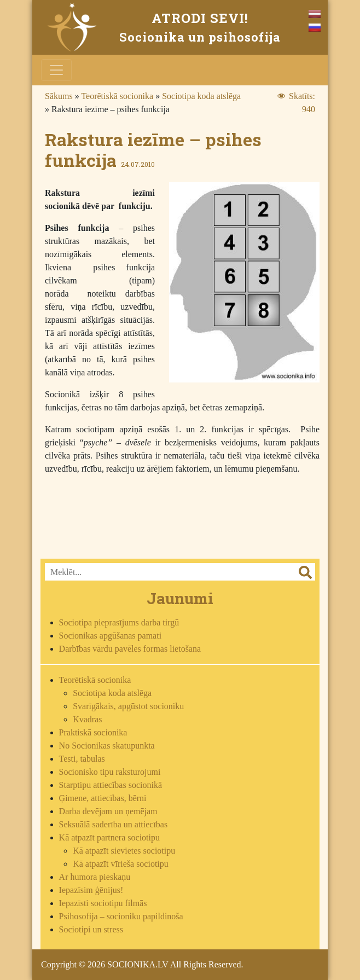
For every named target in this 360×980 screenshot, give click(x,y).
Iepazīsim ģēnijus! (91, 890)
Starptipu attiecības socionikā (111, 785)
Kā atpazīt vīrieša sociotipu (121, 864)
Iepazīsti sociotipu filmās (103, 903)
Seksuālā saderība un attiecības (114, 824)
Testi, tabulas (82, 759)
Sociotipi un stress (91, 929)
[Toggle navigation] (56, 70)
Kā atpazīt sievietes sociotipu (124, 851)
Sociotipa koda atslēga (201, 96)
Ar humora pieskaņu (95, 877)
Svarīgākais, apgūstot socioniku (128, 706)
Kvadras (87, 719)
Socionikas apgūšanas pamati (111, 636)
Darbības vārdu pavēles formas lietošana (130, 649)
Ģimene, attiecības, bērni (103, 798)
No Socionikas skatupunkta (107, 746)
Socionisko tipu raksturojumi (110, 772)
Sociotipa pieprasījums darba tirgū (119, 622)
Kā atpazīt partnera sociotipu (109, 837)
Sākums (59, 96)
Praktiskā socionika (93, 732)
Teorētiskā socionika (117, 96)
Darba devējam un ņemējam (108, 811)
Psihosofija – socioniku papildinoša (121, 916)
